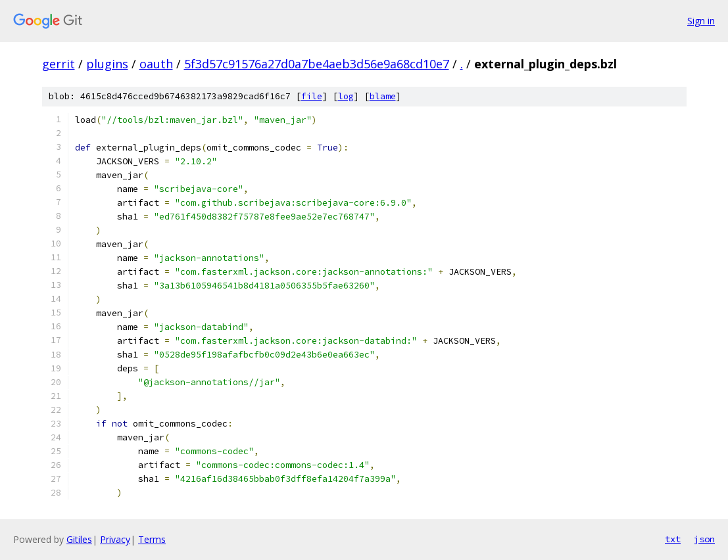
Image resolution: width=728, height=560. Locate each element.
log (346, 96)
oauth (156, 64)
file (312, 96)
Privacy (115, 539)
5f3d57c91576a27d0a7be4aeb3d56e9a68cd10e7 (317, 64)
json (704, 539)
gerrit (59, 64)
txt (673, 539)
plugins (107, 64)
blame (383, 96)
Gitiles (79, 539)
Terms (152, 539)
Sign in (701, 21)
